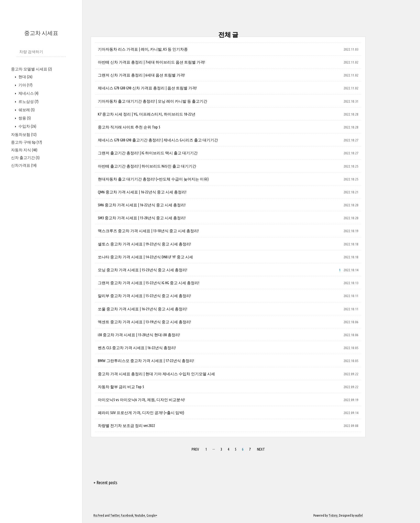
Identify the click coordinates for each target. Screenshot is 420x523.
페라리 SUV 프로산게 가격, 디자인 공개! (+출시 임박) (141, 413)
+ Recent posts (105, 483)
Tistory (333, 515)
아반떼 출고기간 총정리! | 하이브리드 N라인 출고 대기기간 (147, 166)
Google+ (152, 515)
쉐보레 (26, 110)
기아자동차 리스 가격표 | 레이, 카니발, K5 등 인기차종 (143, 49)
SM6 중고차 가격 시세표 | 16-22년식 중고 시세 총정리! (142, 205)
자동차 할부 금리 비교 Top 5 (121, 387)
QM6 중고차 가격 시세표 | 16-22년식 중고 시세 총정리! (142, 192)
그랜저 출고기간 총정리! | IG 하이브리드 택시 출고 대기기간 (148, 153)
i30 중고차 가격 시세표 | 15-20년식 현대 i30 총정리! (139, 335)
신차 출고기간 (25, 158)
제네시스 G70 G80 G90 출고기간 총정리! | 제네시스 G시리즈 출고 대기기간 (158, 140)
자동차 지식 (24, 150)
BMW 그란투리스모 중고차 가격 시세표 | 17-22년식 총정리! (146, 361)
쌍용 (24, 118)
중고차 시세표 (41, 33)
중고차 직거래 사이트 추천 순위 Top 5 (129, 127)
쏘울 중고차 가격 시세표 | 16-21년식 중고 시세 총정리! (143, 309)
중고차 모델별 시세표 (31, 69)
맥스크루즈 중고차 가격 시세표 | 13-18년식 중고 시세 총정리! (148, 231)
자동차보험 (24, 135)
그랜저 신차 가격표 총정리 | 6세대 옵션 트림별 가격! (141, 75)
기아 (25, 85)
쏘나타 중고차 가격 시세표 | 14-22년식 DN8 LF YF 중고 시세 (145, 257)
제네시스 (28, 93)
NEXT (261, 449)
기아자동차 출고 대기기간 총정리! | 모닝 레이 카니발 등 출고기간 (153, 101)
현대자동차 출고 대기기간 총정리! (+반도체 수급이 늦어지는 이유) (153, 179)
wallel (359, 515)
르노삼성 (28, 102)
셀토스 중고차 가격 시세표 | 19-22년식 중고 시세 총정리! (144, 244)
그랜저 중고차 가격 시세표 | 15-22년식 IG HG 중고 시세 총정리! (149, 283)
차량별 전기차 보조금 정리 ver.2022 (126, 426)
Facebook (127, 515)
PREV (195, 449)
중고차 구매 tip (27, 142)
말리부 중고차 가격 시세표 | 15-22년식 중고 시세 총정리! (144, 296)
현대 (25, 77)
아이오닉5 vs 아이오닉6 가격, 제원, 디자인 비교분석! (141, 400)
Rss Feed (99, 515)
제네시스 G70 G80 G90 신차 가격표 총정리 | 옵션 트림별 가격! (147, 88)
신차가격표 (24, 165)
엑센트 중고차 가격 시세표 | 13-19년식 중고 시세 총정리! (144, 322)
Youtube (140, 515)
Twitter (115, 515)
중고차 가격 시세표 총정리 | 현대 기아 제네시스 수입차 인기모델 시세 (156, 374)
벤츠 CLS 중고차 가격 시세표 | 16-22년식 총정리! (137, 348)
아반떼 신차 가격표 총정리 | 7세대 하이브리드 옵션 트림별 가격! (151, 62)
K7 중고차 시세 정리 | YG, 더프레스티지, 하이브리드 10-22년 (147, 114)
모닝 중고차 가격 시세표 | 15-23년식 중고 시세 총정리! (143, 270)
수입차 (27, 126)
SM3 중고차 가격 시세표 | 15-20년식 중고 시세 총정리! (142, 218)
